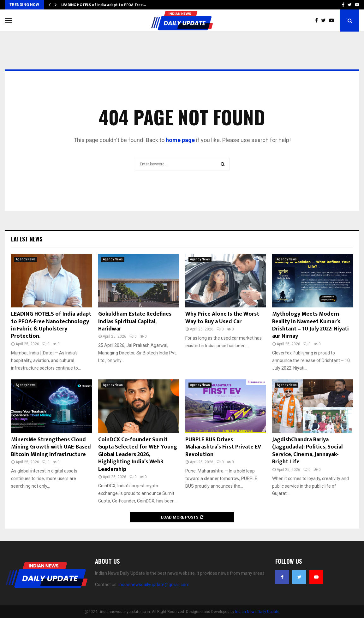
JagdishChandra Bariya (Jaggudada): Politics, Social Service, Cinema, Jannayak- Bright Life (307, 451)
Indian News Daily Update (257, 612)
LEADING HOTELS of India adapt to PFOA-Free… (104, 5)
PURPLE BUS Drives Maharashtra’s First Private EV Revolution (223, 447)
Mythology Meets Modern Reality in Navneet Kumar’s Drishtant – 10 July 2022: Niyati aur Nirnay (310, 325)
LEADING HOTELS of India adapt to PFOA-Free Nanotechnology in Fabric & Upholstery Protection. (51, 325)
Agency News (26, 259)
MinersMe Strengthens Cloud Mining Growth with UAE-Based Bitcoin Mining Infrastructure (51, 447)
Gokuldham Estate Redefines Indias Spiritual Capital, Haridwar (135, 321)
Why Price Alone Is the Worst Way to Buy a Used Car (222, 318)
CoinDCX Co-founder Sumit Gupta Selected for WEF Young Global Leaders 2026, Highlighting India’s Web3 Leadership (138, 455)
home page (180, 140)
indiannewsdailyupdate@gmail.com (154, 585)
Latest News (27, 239)
